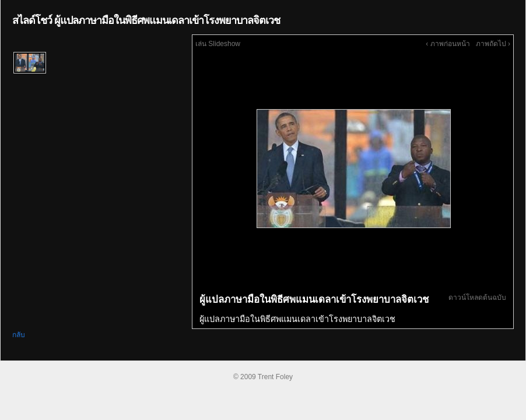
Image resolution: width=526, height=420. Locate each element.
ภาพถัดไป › (493, 44)
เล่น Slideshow (218, 44)
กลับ (19, 335)
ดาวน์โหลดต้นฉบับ (477, 297)
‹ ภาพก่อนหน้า (448, 44)
